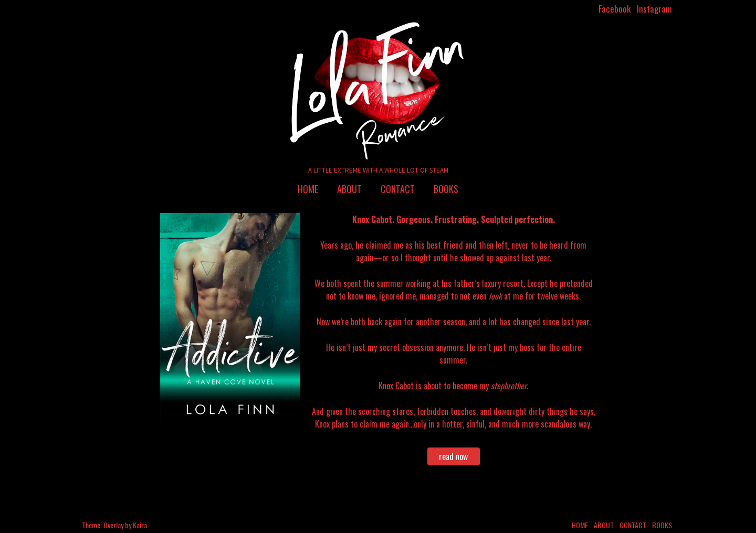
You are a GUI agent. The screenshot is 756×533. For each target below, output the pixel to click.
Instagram (654, 9)
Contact (398, 189)
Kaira (140, 525)
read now (453, 456)
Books (446, 189)
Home (308, 189)
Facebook (615, 9)
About (349, 189)
